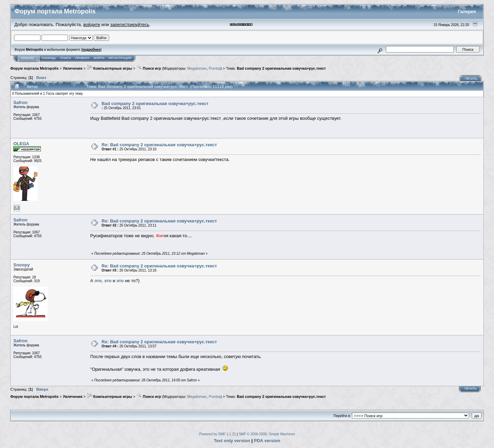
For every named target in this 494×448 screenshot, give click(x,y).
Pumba (214, 68)
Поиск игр (149, 68)
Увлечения (73, 68)
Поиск (66, 58)
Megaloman (197, 68)
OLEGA (21, 144)
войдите (92, 25)
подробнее (91, 50)
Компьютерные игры (109, 68)
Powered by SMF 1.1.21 (218, 434)
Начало (28, 58)
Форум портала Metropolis (34, 68)
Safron (20, 102)
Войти (99, 58)
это (98, 281)
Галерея (467, 12)
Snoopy (22, 265)
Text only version (232, 441)
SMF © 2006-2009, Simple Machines (267, 434)
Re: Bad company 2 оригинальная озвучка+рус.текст (159, 145)
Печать (471, 79)
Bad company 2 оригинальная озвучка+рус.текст (281, 68)
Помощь (49, 58)
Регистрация (120, 58)
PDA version (267, 441)
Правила (82, 58)
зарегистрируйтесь (130, 25)
